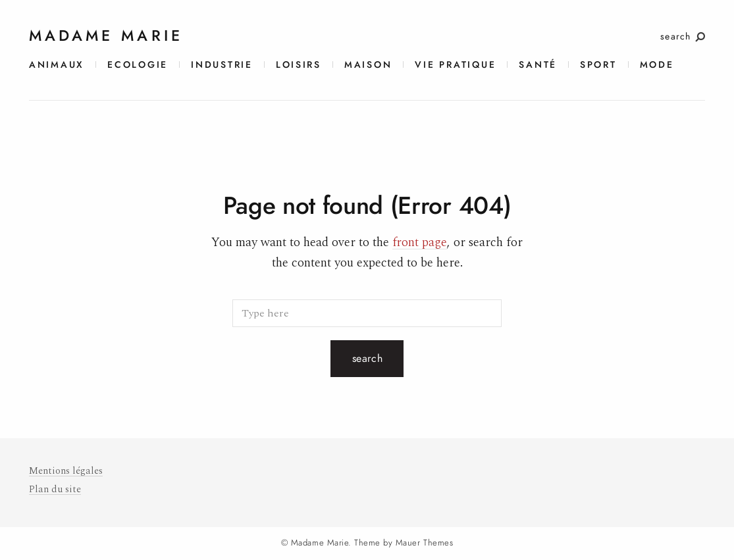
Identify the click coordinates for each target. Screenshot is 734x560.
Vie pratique (455, 65)
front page (420, 242)
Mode (657, 65)
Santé (538, 65)
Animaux (57, 65)
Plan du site (55, 489)
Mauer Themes (424, 543)
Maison (368, 65)
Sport (598, 65)
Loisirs (299, 65)
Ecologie (138, 65)
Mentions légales (66, 471)
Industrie (222, 65)
